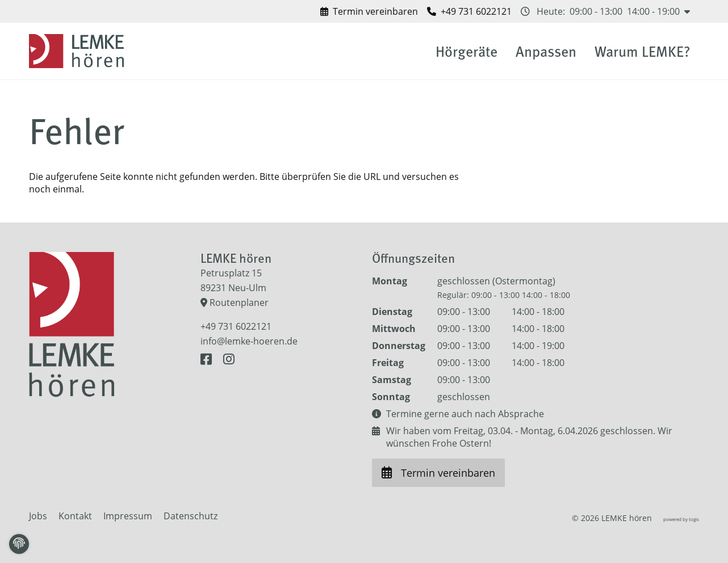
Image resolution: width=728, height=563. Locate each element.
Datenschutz (191, 516)
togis (694, 519)
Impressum (128, 516)
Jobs (38, 516)
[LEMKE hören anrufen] (469, 11)
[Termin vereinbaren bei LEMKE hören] (369, 11)
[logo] (79, 51)
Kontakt (75, 516)
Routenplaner (235, 302)
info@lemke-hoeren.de (249, 341)
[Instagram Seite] (229, 359)
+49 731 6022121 (236, 326)
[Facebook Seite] (208, 359)
